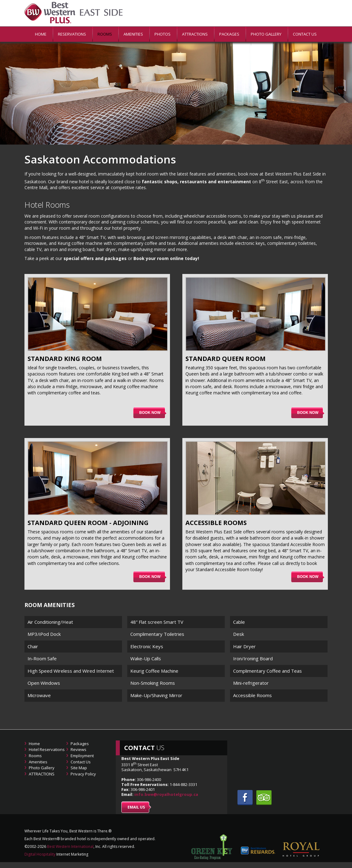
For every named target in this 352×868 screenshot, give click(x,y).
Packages (229, 34)
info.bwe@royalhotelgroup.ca (166, 794)
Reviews (78, 749)
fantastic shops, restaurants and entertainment (196, 181)
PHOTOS (163, 34)
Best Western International (70, 846)
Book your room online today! (166, 258)
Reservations (72, 34)
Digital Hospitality (40, 854)
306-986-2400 (149, 779)
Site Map (79, 768)
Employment (82, 756)
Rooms (105, 34)
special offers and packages (95, 258)
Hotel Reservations (47, 749)
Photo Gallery (266, 34)
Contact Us (305, 34)
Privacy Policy (83, 774)
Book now (150, 413)
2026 (42, 846)
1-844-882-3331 (183, 784)
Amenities (133, 34)
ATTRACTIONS (195, 34)
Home (34, 744)
